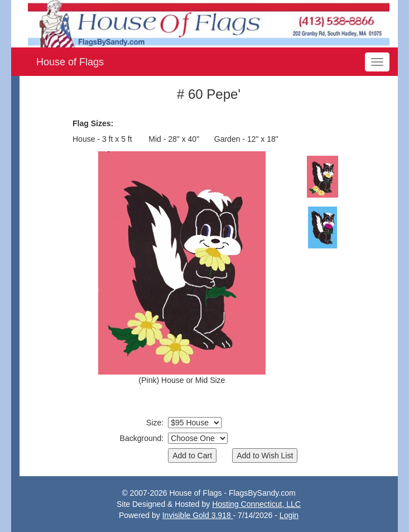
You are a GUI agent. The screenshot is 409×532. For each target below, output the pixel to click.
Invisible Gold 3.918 (198, 515)
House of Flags (70, 62)
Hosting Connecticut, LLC (256, 504)
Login (289, 515)
